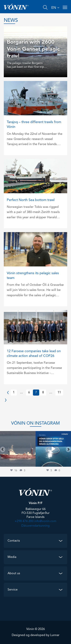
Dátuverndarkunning (35, 526)
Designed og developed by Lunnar (36, 635)
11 (59, 393)
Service (13, 590)
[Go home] (16, 7)
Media (12, 557)
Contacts (14, 541)
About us (14, 573)
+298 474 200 (24, 521)
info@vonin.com (45, 521)
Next (8, 400)
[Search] (45, 7)
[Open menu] (65, 7)
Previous (8, 393)
